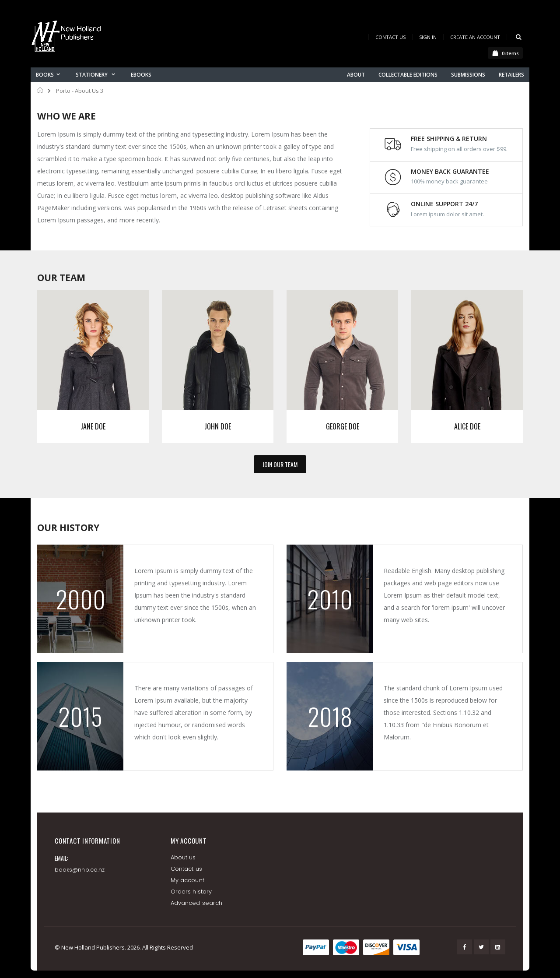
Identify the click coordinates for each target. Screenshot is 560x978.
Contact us (186, 869)
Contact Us (390, 37)
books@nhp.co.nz (80, 870)
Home (40, 90)
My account (187, 880)
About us (183, 857)
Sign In (428, 37)
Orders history (191, 892)
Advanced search (196, 903)
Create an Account (475, 37)
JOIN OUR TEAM (280, 464)
